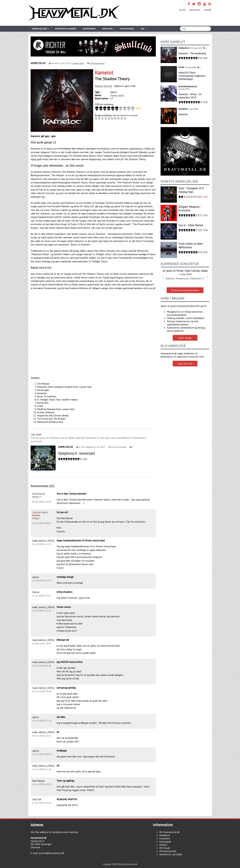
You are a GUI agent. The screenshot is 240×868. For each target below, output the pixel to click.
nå (58, 765)
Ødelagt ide (63, 640)
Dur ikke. (61, 717)
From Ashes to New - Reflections (191, 245)
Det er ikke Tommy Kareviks (71, 494)
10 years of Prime (173, 271)
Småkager (62, 751)
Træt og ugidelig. (66, 781)
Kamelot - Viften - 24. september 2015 (190, 96)
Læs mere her (185, 364)
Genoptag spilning (66, 688)
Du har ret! (62, 512)
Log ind (182, 10)
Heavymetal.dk (74, 13)
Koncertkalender (66, 29)
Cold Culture (192, 271)
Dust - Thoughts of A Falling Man (191, 190)
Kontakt (208, 10)
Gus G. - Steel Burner (191, 225)
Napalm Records (103, 86)
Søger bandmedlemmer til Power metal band (81, 540)
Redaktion (165, 835)
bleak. (204, 271)
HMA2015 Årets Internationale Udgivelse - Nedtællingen (192, 76)
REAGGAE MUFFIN (67, 799)
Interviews (89, 29)
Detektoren (127, 29)
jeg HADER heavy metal (69, 662)
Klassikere (165, 838)
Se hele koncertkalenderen (185, 290)
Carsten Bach (78, 63)
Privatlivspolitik (168, 851)
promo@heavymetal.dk (52, 853)
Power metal (117, 95)
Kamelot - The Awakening (192, 53)
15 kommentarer (97, 63)
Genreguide (165, 842)
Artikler (163, 845)
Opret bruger (195, 10)
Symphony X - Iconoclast (76, 453)
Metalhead (39, 494)
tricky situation (65, 592)
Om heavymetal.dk (169, 832)
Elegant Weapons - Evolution (190, 209)
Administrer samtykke (171, 854)
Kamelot (104, 73)
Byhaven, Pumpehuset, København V (185, 278)
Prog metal (121, 447)
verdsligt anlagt (65, 577)
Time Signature (87, 447)
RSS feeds (165, 848)
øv (58, 732)
